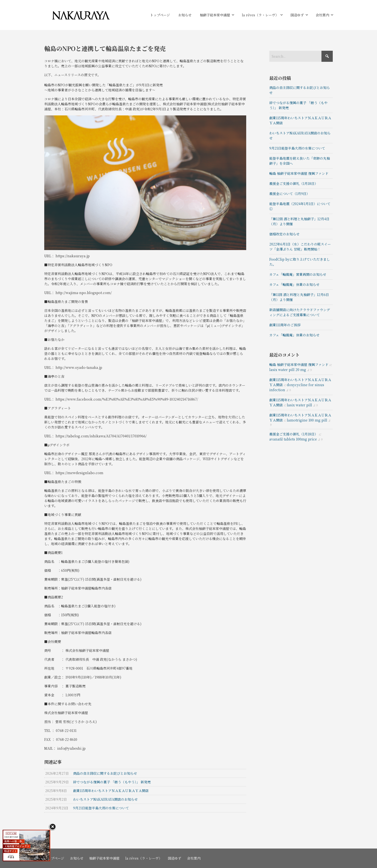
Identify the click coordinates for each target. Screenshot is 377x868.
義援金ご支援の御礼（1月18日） (294, 183)
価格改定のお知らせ (284, 234)
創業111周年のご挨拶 (285, 325)
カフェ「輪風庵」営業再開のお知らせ (298, 274)
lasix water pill (299, 405)
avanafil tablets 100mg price (293, 439)
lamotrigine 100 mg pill (307, 420)
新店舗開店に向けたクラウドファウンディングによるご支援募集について (300, 312)
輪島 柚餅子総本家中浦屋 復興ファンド (299, 173)
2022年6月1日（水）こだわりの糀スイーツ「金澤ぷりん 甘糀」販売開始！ (300, 247)
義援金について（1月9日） (289, 194)
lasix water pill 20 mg (288, 370)
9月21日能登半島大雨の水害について (298, 148)
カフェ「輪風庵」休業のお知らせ (294, 284)
